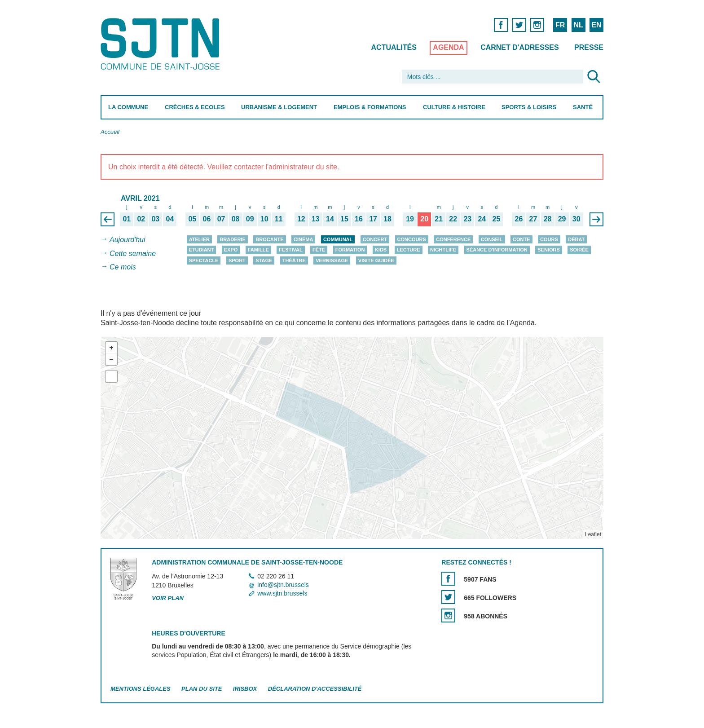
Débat (576, 239)
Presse (589, 47)
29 (562, 219)
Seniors (549, 250)
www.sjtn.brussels (282, 593)
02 (141, 219)
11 (279, 219)
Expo (231, 250)
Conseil (492, 239)
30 (576, 219)
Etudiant (202, 250)
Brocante (269, 239)
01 (127, 219)
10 (264, 219)
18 (387, 219)
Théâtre (294, 260)
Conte (521, 239)
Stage (264, 260)
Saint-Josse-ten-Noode (162, 44)
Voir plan (168, 598)
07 (221, 219)
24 (482, 219)
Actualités (394, 47)
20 (424, 219)
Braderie (232, 239)
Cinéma (303, 239)
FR (560, 25)
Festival (290, 250)
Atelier (199, 239)
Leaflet (593, 534)
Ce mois (123, 267)
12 (301, 219)
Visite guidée (376, 260)
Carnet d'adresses (520, 47)
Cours (549, 239)
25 (497, 219)
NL (578, 25)
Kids (381, 250)
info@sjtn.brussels (283, 585)
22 (453, 219)
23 (467, 219)
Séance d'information (497, 250)
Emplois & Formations (370, 107)
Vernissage (332, 260)
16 (359, 219)
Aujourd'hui (128, 240)
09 (250, 219)
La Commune (128, 107)
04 (170, 219)
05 (193, 219)
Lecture (409, 250)
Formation (350, 250)
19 (410, 219)
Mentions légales (141, 689)
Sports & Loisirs (529, 107)
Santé (583, 107)
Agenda (448, 47)
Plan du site (202, 689)
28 (548, 219)
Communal (338, 239)
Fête (319, 250)
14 (330, 219)
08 (236, 219)
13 (316, 219)
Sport (237, 260)
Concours (412, 239)
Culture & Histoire (454, 107)
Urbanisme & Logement (279, 107)
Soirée (579, 250)
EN (596, 25)
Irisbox (245, 689)
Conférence (453, 239)
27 (533, 219)
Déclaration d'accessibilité (315, 689)
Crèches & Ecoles (195, 107)
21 (439, 219)
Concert (375, 239)
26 (519, 219)
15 (344, 219)
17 (373, 219)
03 (155, 219)
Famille (258, 250)
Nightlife (443, 250)
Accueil (110, 132)
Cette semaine (133, 254)
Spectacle (204, 260)
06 (207, 219)
